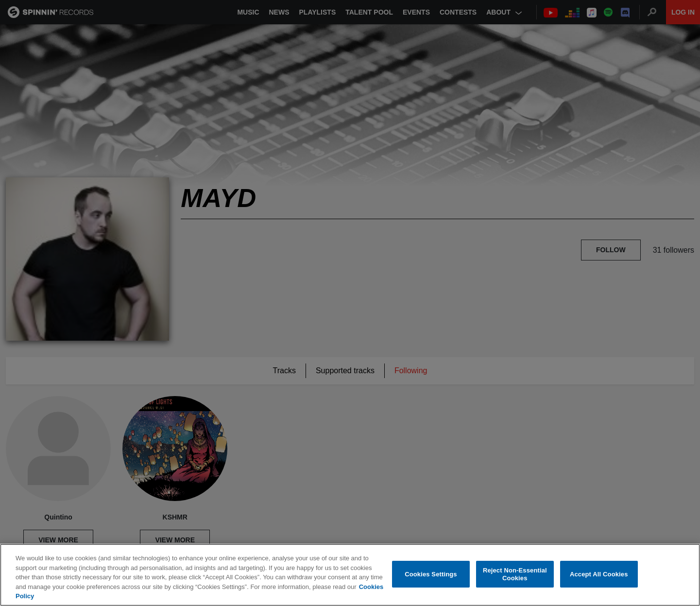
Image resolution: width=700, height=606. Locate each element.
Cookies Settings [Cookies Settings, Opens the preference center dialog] (431, 574)
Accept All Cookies (599, 574)
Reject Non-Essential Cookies (515, 574)
